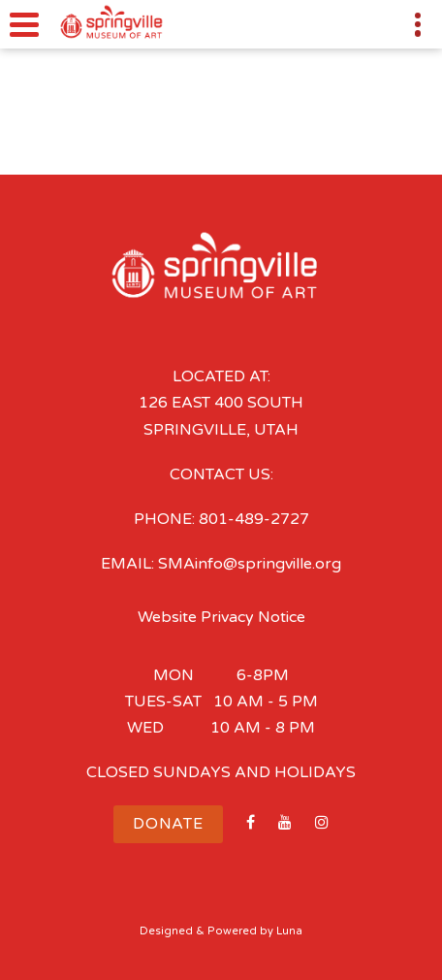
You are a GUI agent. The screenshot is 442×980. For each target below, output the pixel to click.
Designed (166, 931)
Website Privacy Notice (221, 617)
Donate (169, 824)
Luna (289, 931)
